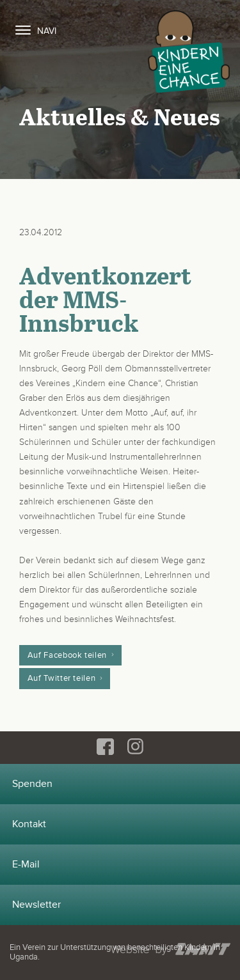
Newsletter (36, 905)
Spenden (32, 784)
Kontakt (29, 824)
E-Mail (26, 864)
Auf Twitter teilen (62, 678)
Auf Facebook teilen (67, 655)
